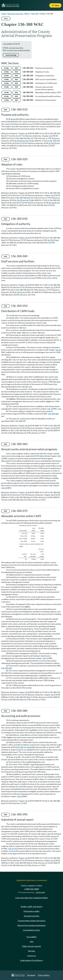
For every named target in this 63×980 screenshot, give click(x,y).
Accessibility (32, 937)
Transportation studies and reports (31, 921)
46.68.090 (15, 119)
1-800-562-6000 (32, 889)
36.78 (27, 133)
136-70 (50, 409)
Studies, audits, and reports (31, 906)
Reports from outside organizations (32, 925)
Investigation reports (32, 930)
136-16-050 (13, 849)
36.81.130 (43, 456)
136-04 (20, 796)
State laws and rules (15, 14)
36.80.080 (31, 747)
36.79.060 (30, 141)
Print (6, 18)
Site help (31, 951)
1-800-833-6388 (40, 893)
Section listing (11, 55)
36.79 (51, 136)
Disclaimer (31, 975)
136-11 (45, 658)
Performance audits (31, 911)
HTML (6, 68)
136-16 (4, 488)
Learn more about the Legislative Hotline (31, 898)
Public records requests (31, 946)
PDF (16, 68)
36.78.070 (18, 141)
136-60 (58, 350)
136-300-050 (6, 668)
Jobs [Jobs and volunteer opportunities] (32, 942)
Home (4, 14)
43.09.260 (19, 747)
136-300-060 (53, 414)
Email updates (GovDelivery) (32, 960)
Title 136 (34, 14)
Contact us (31, 956)
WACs (27, 14)
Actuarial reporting (31, 916)
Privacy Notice (44, 975)
